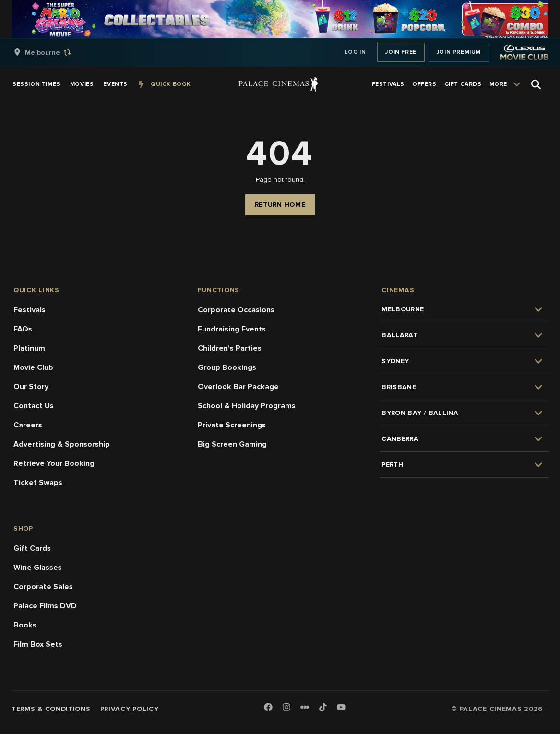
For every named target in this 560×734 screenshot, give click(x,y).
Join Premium (459, 52)
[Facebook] (268, 708)
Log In (355, 52)
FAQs (23, 329)
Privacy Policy (130, 709)
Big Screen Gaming (232, 444)
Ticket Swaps (38, 483)
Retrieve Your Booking (54, 463)
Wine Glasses (38, 568)
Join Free (401, 52)
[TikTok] (323, 707)
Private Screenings (232, 425)
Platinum (29, 348)
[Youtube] (341, 708)
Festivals (30, 310)
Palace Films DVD (45, 606)
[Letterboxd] (305, 707)
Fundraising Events (232, 329)
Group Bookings (227, 367)
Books (25, 625)
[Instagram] (286, 708)
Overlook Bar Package (238, 387)
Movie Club (33, 367)
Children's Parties (230, 348)
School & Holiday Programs (247, 406)
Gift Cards (32, 548)
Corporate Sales (43, 587)
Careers (28, 425)
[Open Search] (536, 84)
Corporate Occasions (236, 310)
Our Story (31, 387)
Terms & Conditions (51, 709)
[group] (52, 52)
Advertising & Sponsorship (62, 444)
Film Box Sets (38, 644)
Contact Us (34, 406)
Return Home (280, 205)
